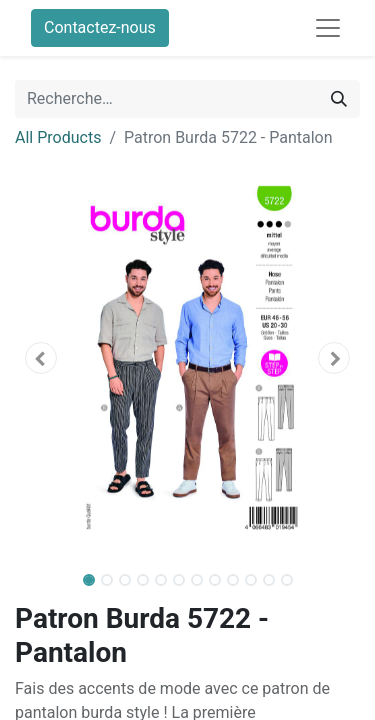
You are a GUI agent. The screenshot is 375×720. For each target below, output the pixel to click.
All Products (58, 137)
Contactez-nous (100, 27)
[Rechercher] (339, 99)
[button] (41, 358)
